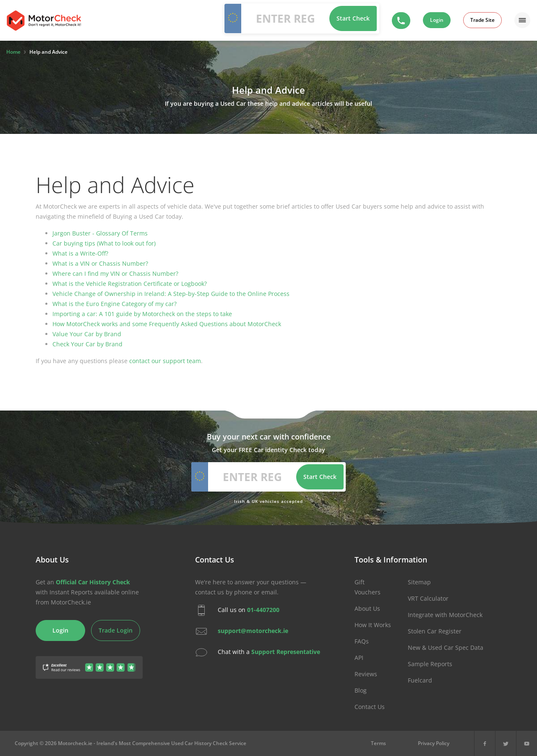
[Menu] (522, 20)
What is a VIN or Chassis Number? (100, 263)
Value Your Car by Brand (87, 334)
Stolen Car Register (435, 631)
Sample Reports (430, 664)
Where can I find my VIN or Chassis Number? (115, 273)
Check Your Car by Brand (87, 344)
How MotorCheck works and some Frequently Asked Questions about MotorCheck (167, 324)
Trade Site (482, 20)
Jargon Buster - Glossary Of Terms (100, 233)
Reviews (366, 674)
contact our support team (165, 361)
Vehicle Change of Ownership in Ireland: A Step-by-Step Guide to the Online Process (171, 294)
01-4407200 (263, 610)
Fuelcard (420, 680)
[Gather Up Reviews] (89, 663)
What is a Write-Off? (80, 253)
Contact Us (370, 707)
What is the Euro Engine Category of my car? (115, 304)
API (359, 658)
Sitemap (419, 582)
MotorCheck (44, 21)
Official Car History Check (93, 582)
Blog (361, 690)
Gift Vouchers (368, 587)
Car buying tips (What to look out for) (104, 243)
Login (437, 20)
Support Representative (286, 652)
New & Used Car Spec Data (446, 647)
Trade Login (116, 630)
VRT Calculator (428, 598)
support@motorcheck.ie (253, 631)
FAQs (362, 641)
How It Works (373, 625)
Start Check (353, 18)
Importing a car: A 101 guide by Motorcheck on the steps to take (142, 314)
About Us (367, 608)
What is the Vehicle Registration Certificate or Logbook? (130, 284)
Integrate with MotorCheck (445, 615)
